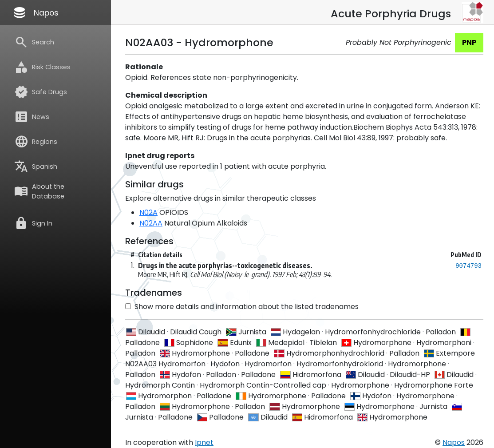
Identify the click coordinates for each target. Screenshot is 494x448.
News (32, 117)
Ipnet (204, 442)
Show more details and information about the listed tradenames (242, 307)
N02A (148, 212)
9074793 (468, 266)
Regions (36, 142)
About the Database (39, 191)
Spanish (36, 167)
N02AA (151, 223)
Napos (36, 12)
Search (34, 42)
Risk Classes (42, 67)
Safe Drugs (41, 92)
